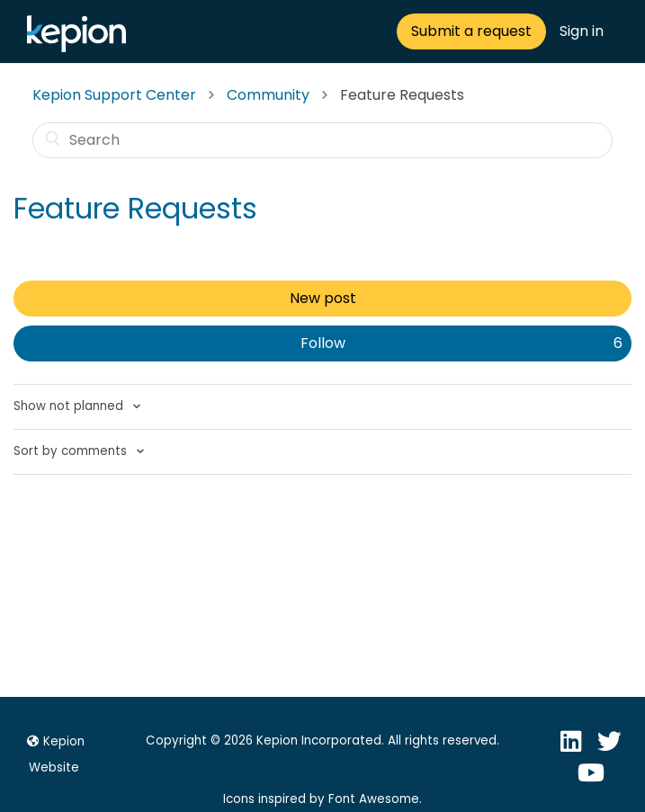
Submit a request (471, 31)
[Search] (322, 140)
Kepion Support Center (114, 95)
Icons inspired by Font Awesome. (322, 799)
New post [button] (323, 298)
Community (268, 95)
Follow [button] (323, 343)
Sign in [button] (582, 31)
